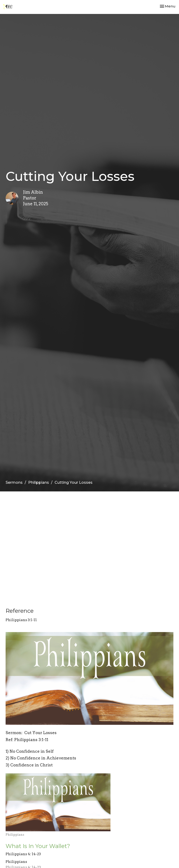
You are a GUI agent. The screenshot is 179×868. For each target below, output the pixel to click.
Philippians (39, 482)
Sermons (14, 482)
